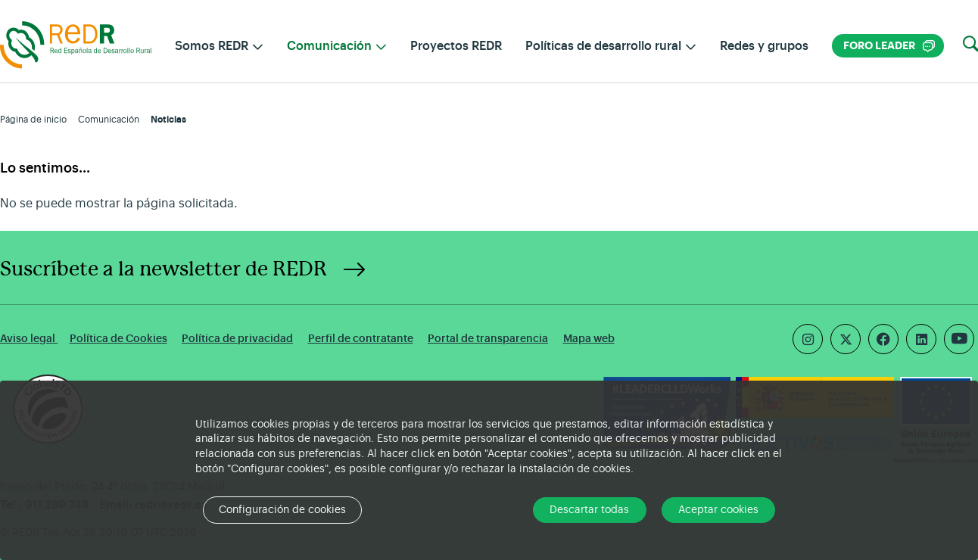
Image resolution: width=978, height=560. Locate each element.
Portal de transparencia (488, 339)
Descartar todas (589, 510)
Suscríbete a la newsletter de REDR (164, 269)
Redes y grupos (764, 46)
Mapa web (589, 339)
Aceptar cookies (718, 510)
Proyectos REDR (456, 46)
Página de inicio (33, 120)
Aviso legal (29, 339)
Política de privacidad (237, 339)
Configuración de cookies (282, 510)
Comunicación (109, 120)
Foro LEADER (889, 46)
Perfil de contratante (361, 339)
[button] (970, 45)
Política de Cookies (118, 339)
